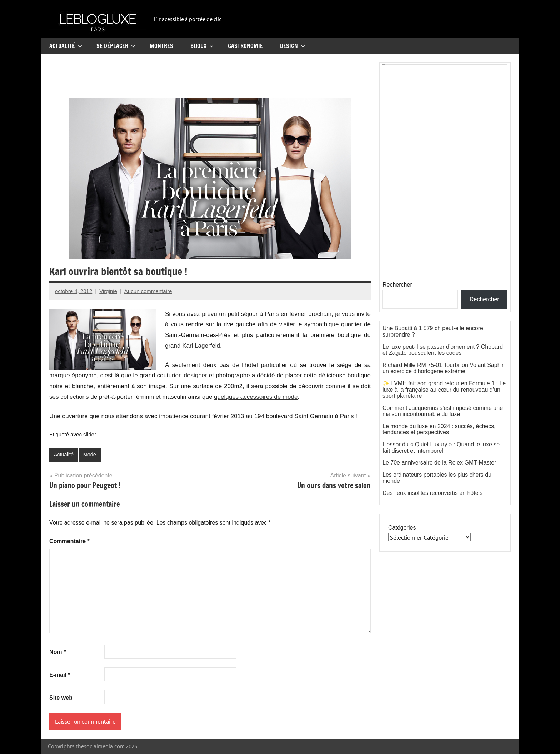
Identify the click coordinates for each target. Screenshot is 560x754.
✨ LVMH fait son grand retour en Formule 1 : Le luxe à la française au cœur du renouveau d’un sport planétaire (444, 390)
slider (90, 434)
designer (196, 375)
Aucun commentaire (148, 291)
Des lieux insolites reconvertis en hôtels (432, 493)
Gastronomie (245, 46)
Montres (161, 46)
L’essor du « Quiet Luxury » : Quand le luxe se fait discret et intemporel (441, 448)
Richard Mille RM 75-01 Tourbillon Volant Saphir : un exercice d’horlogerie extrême (445, 368)
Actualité (66, 46)
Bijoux (202, 46)
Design (292, 46)
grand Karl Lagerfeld (192, 346)
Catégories (402, 528)
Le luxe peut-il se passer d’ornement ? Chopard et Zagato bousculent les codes (443, 350)
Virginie (108, 291)
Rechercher (397, 285)
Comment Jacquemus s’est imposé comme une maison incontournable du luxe (443, 411)
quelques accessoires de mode (256, 397)
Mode (91, 455)
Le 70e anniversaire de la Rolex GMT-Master (439, 463)
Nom (57, 652)
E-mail (60, 675)
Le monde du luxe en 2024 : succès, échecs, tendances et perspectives (439, 429)
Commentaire (69, 542)
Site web (61, 698)
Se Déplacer (116, 46)
